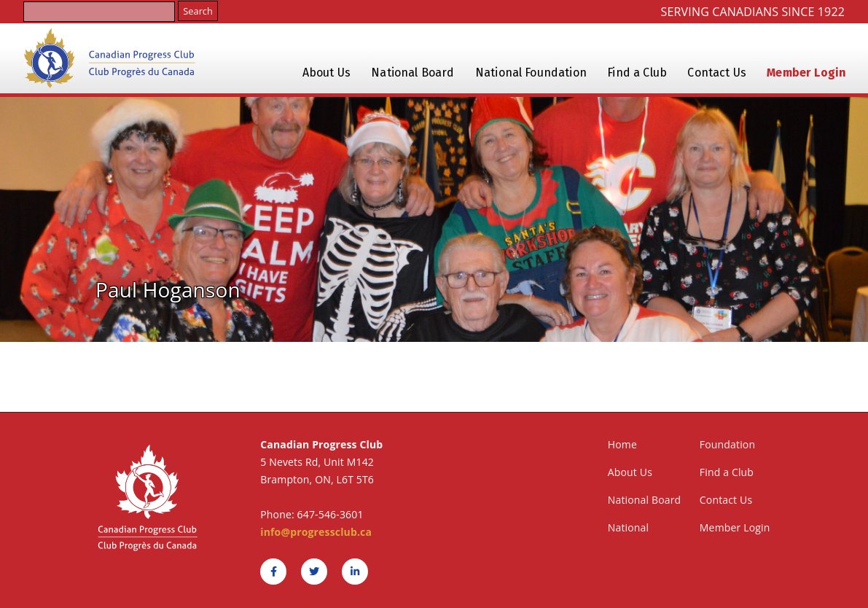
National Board (413, 73)
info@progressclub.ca (316, 532)
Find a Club (637, 73)
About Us (327, 73)
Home (622, 444)
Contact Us (717, 73)
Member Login (806, 73)
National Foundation (531, 73)
